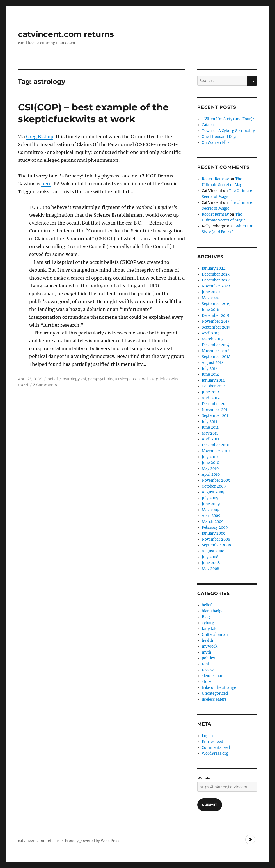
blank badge (213, 611)
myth (207, 652)
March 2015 (212, 339)
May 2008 (210, 569)
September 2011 (216, 416)
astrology (71, 379)
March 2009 (213, 522)
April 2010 (211, 475)
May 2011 (210, 433)
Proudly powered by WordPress (93, 841)
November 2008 (216, 539)
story (206, 682)
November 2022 (216, 286)
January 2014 (213, 380)
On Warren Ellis (216, 143)
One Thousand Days (220, 137)
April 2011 (210, 439)
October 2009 (214, 486)
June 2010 (210, 463)
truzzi (23, 385)
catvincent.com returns (66, 34)
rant (206, 664)
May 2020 (210, 298)
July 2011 (209, 422)
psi (134, 379)
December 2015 (216, 316)
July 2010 (210, 457)
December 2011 (215, 404)
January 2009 (214, 533)
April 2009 (211, 516)
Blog (206, 617)
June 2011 (210, 427)
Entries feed (212, 742)
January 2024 (214, 268)
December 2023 (216, 274)
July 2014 (210, 369)
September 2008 (216, 545)
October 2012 (213, 386)
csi (84, 379)
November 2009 (216, 480)
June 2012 (210, 392)
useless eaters (214, 699)
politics (208, 658)
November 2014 (216, 351)
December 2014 (216, 345)
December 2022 (216, 280)
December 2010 (216, 445)
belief (53, 379)
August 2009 (213, 492)
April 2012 (211, 398)
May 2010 (210, 469)
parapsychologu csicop (109, 379)
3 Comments (45, 385)
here (46, 184)
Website (203, 778)
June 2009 (211, 504)
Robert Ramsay (215, 179)
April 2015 (211, 333)
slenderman (213, 676)
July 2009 (210, 498)
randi (143, 379)
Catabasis (210, 125)
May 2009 (211, 510)
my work (210, 646)
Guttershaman (215, 635)
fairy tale (209, 629)
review (208, 670)
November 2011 (215, 410)
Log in (207, 736)
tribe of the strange (219, 688)
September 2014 (216, 357)
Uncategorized (215, 693)
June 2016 (211, 310)
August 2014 (213, 363)
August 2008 (213, 551)
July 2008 (210, 557)
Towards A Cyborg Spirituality (228, 131)
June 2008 (211, 563)
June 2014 (210, 374)
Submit (210, 805)
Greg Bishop (40, 137)
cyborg (208, 623)
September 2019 (216, 304)
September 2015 (216, 327)
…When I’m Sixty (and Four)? (228, 119)
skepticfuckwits (164, 379)
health (208, 640)
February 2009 (215, 528)
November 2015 (216, 321)
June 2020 (211, 292)
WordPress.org (215, 753)
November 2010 (216, 451)
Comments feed (216, 748)
